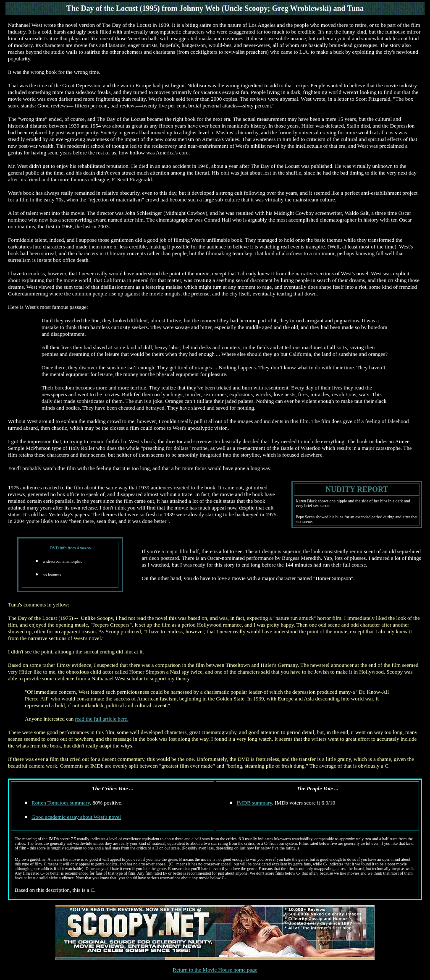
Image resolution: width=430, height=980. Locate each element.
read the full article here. (101, 719)
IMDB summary (254, 803)
